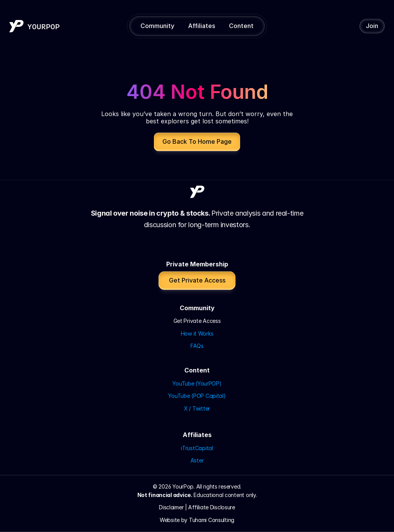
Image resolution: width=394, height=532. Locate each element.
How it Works (197, 333)
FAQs (197, 346)
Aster (197, 460)
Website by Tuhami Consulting (197, 520)
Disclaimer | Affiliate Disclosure (197, 507)
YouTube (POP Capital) (197, 396)
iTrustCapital (197, 448)
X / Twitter (197, 408)
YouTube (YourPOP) (197, 383)
